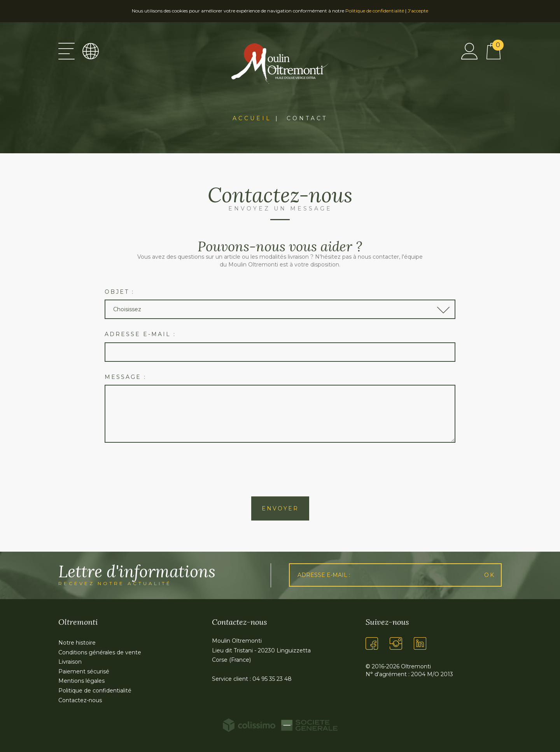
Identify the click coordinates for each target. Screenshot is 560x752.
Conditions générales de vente (100, 652)
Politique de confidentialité (375, 11)
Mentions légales (81, 681)
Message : (125, 377)
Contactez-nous (80, 700)
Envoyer (280, 508)
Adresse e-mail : (140, 334)
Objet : (119, 292)
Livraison (70, 662)
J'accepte (418, 11)
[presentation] (280, 470)
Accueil (252, 118)
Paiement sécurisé (84, 671)
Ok (490, 575)
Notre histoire (77, 643)
